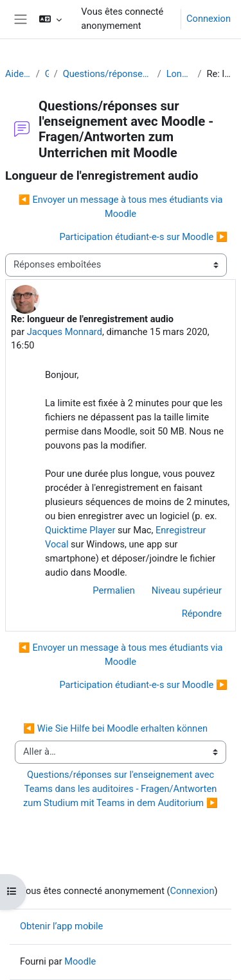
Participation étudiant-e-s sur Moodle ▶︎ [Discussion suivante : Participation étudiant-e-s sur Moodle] (143, 237)
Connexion (209, 19)
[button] (50, 19)
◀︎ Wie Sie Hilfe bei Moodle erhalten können (115, 728)
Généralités (47, 74)
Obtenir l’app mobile (61, 926)
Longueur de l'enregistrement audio (180, 74)
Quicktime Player (80, 530)
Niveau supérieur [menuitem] (187, 590)
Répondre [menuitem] (202, 614)
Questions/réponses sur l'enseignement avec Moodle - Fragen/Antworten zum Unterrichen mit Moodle (108, 74)
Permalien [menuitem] (114, 590)
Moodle (80, 961)
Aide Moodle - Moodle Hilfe (18, 74)
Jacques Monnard (65, 332)
